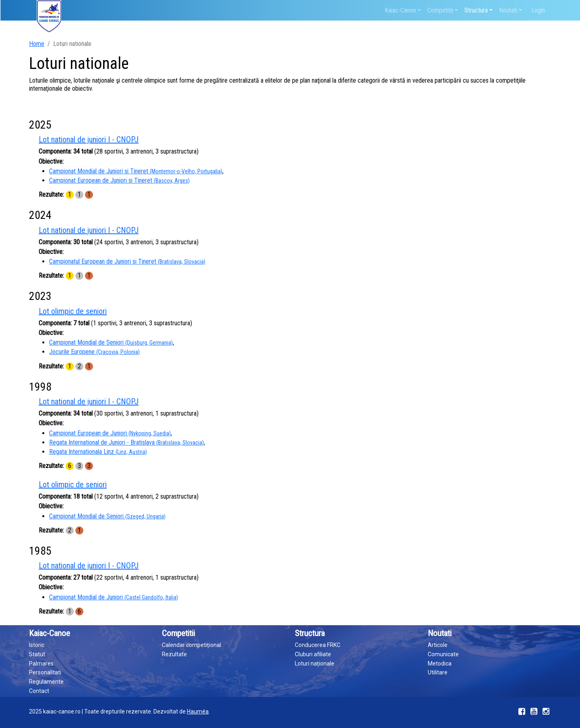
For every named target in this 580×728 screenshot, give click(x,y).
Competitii (440, 10)
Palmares (41, 664)
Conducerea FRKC (318, 645)
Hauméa (198, 711)
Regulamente (46, 682)
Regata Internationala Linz (98, 452)
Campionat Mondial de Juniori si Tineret (136, 171)
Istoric (37, 645)
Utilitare (438, 672)
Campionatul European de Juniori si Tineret (127, 261)
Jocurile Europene (94, 352)
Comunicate (443, 654)
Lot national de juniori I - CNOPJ (89, 139)
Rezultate (174, 654)
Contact (39, 691)
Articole (438, 645)
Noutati (508, 10)
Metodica (440, 664)
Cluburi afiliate (313, 654)
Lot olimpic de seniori (73, 311)
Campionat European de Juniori (110, 433)
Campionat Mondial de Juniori (114, 597)
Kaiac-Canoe (400, 10)
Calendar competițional (192, 645)
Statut (37, 654)
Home (37, 44)
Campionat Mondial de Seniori (111, 342)
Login (538, 10)
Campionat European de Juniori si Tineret (119, 180)
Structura (476, 10)
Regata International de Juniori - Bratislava (126, 442)
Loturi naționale (315, 664)
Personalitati (45, 672)
